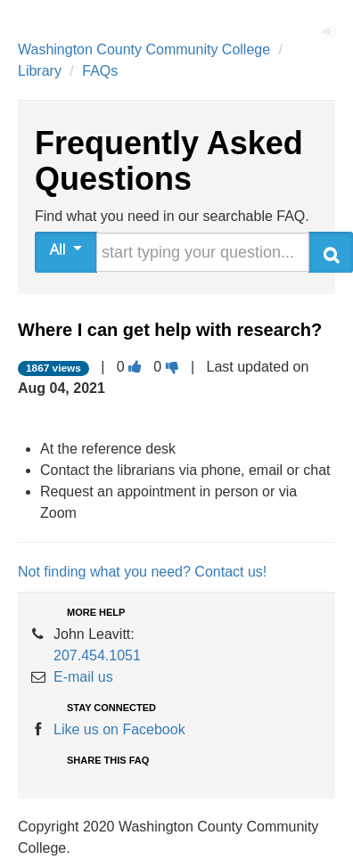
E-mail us (83, 677)
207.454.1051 (97, 655)
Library (40, 71)
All (66, 249)
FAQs (100, 71)
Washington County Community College (144, 49)
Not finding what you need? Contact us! (142, 572)
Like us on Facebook (119, 729)
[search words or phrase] (203, 252)
